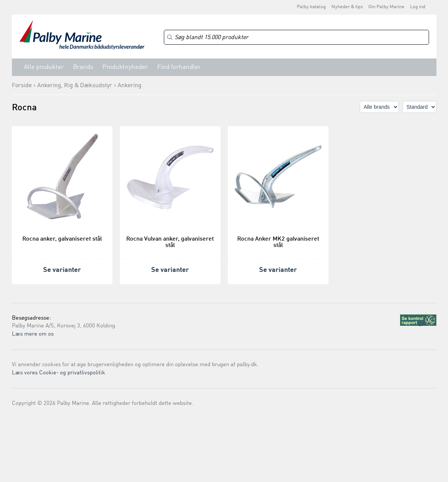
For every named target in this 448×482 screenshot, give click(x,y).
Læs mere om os (33, 334)
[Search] (296, 37)
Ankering (130, 86)
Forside (22, 86)
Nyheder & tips (347, 7)
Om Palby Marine (386, 7)
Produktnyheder (125, 67)
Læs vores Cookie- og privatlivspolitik (58, 373)
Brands (83, 67)
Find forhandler (179, 67)
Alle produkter (44, 67)
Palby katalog (311, 7)
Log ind (418, 7)
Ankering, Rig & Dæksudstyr (75, 86)
